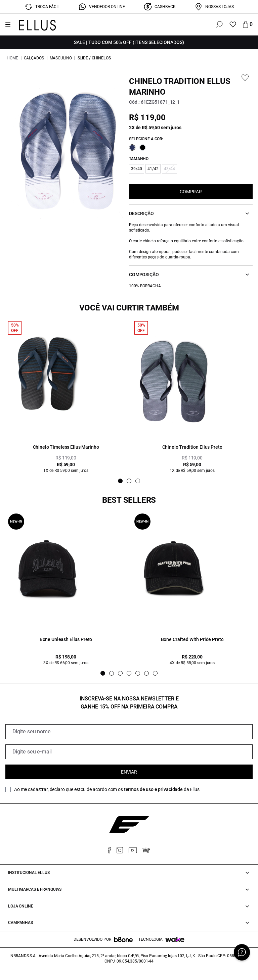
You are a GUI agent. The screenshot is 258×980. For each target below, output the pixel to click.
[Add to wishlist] (245, 78)
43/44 (169, 169)
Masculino (61, 58)
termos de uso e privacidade (153, 789)
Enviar (129, 772)
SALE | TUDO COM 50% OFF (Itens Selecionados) (129, 42)
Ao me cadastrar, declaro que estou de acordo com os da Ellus (107, 789)
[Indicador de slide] (120, 481)
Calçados (34, 58)
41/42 (153, 169)
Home (12, 58)
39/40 (137, 169)
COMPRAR (191, 192)
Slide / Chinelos (94, 58)
